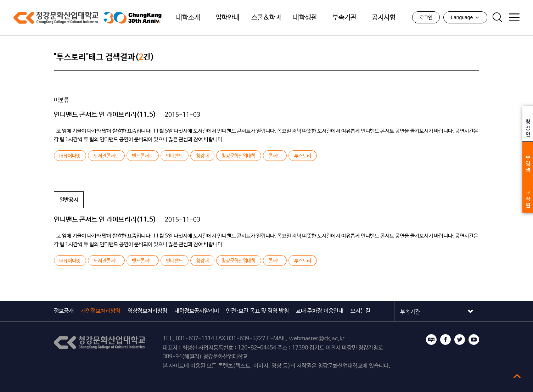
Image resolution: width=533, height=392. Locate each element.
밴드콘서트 (142, 156)
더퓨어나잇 (70, 156)
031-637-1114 (195, 339)
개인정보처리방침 (101, 311)
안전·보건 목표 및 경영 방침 (257, 311)
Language (465, 17)
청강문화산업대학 (239, 156)
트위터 (460, 340)
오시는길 (360, 311)
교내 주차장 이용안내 (320, 311)
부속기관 (344, 18)
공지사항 (384, 18)
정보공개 (64, 311)
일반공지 (69, 200)
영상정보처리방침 (147, 311)
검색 (497, 17)
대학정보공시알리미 (197, 311)
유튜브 (474, 340)
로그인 (426, 18)
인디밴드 (174, 156)
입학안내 (228, 18)
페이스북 (445, 340)
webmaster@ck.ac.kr (317, 339)
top (517, 376)
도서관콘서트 (106, 156)
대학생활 (305, 18)
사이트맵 (514, 17)
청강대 (202, 156)
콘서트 (275, 156)
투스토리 (303, 156)
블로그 (431, 340)
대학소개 (188, 18)
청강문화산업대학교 (56, 18)
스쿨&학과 (266, 18)
